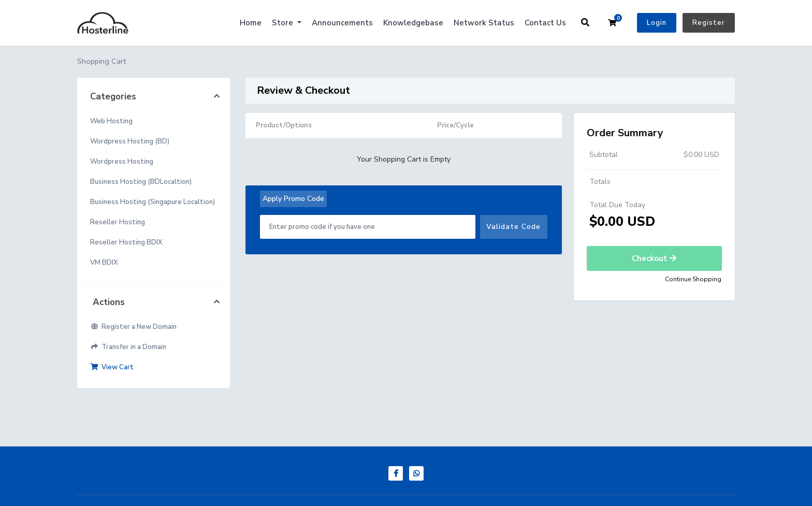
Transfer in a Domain (128, 347)
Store (284, 23)
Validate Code (513, 227)
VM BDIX (104, 263)
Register (709, 23)
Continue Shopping (693, 279)
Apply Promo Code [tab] (293, 199)
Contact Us (545, 23)
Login (657, 23)
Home (251, 23)
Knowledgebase (413, 23)
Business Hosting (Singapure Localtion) (153, 202)
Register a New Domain (133, 327)
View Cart (112, 367)
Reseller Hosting (118, 222)
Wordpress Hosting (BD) (130, 141)
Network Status (484, 23)
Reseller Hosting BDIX (126, 242)
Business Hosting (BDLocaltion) (141, 182)
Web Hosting (111, 121)
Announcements (342, 23)
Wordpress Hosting (122, 162)
